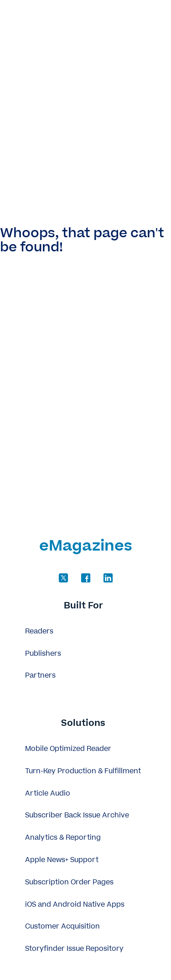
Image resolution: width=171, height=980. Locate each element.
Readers (39, 631)
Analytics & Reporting (63, 838)
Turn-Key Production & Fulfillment (83, 771)
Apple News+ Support (62, 860)
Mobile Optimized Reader (68, 749)
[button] (85, 607)
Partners (40, 676)
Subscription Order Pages (69, 882)
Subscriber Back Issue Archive (77, 815)
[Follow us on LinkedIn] (108, 578)
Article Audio (48, 794)
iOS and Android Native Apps (75, 905)
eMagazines (50, 20)
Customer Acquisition (62, 926)
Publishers (43, 654)
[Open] (149, 20)
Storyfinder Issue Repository (74, 949)
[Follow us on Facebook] (86, 578)
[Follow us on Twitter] (63, 578)
